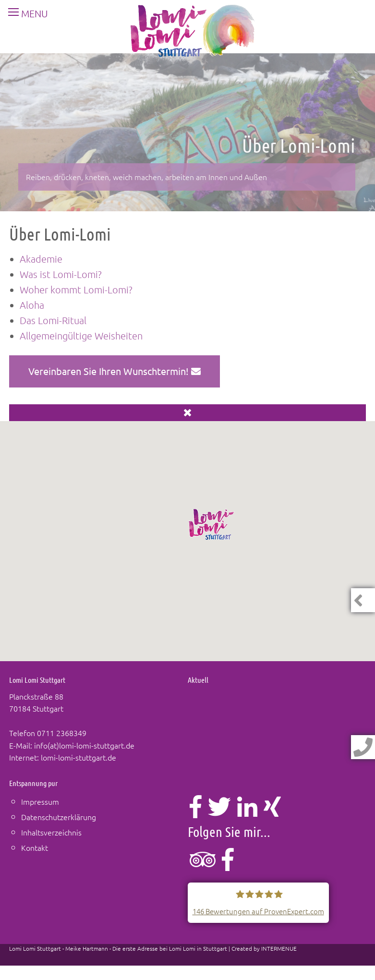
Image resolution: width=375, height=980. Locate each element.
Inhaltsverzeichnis (51, 832)
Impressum (40, 801)
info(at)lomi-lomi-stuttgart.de (84, 745)
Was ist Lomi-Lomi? (61, 274)
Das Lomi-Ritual (53, 320)
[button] (212, 524)
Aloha (32, 305)
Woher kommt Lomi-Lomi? (76, 290)
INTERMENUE (279, 948)
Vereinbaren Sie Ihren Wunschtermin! (115, 371)
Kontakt (35, 847)
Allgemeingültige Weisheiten (81, 336)
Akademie (41, 259)
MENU (24, 13)
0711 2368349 (62, 733)
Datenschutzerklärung (59, 817)
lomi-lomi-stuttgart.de (79, 757)
